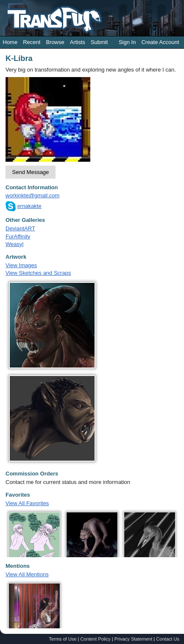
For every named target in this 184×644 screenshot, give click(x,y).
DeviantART (20, 228)
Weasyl (14, 244)
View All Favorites (27, 503)
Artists (78, 42)
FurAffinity (18, 236)
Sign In (127, 42)
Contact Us (168, 639)
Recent (32, 42)
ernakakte (29, 206)
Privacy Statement (134, 639)
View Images (21, 265)
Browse (55, 42)
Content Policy (95, 639)
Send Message (31, 172)
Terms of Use (63, 639)
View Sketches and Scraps (38, 273)
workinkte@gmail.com (32, 195)
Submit (99, 42)
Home (10, 42)
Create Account (160, 42)
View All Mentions (27, 574)
